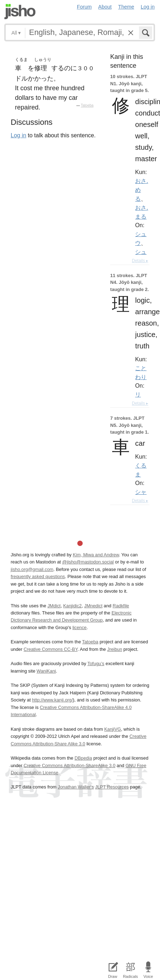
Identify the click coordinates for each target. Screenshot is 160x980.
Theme (126, 7)
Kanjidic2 (72, 606)
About (105, 7)
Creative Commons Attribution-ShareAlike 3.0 (69, 765)
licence (79, 627)
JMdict (54, 606)
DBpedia (83, 758)
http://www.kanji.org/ (53, 700)
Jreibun (115, 649)
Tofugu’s (96, 663)
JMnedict (93, 606)
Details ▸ (140, 261)
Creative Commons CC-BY (50, 649)
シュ (141, 252)
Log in (148, 7)
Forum (84, 7)
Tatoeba (87, 105)
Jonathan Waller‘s (76, 787)
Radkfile (121, 606)
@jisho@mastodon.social (88, 562)
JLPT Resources (112, 787)
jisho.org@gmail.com (32, 569)
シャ (141, 492)
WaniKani (46, 671)
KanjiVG (112, 729)
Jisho (20, 12)
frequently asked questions (38, 576)
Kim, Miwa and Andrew (96, 555)
